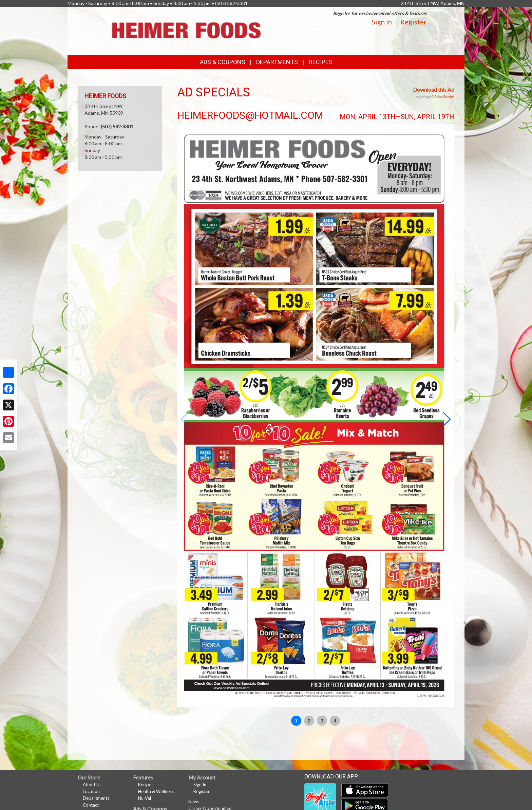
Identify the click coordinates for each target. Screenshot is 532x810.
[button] (446, 419)
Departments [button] (277, 62)
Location (91, 791)
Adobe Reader (442, 96)
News (194, 802)
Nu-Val (145, 798)
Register (413, 22)
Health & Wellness (156, 791)
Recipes (321, 62)
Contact (91, 805)
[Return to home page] (186, 30)
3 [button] (322, 721)
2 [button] (309, 721)
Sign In (382, 22)
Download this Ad (434, 89)
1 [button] (296, 721)
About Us (92, 785)
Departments (96, 798)
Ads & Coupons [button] (223, 62)
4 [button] (335, 721)
